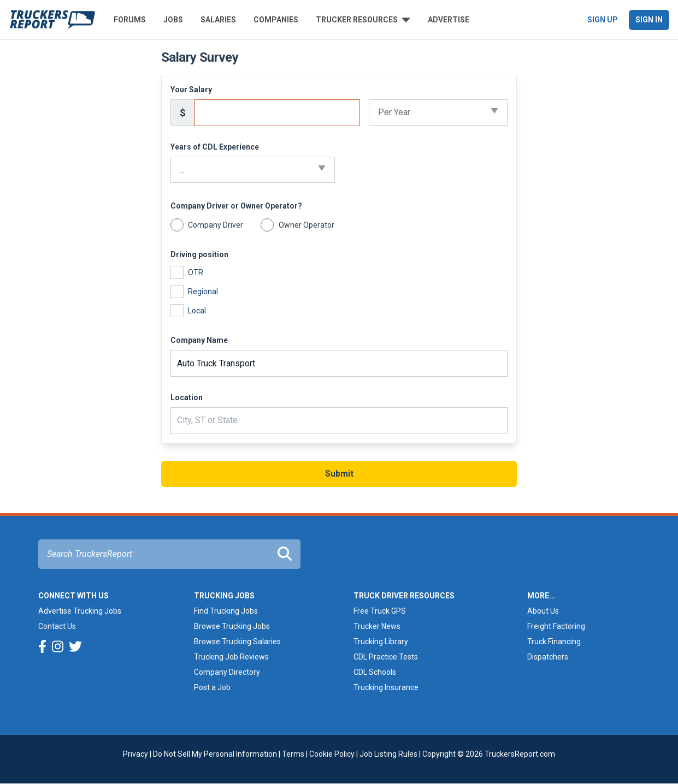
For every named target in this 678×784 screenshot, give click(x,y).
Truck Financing (554, 642)
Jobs (173, 20)
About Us (543, 611)
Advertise (449, 20)
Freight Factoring (556, 626)
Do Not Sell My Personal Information (215, 754)
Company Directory (227, 672)
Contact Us (57, 626)
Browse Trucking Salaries (237, 642)
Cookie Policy (332, 754)
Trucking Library (381, 642)
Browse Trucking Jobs (232, 626)
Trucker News (377, 626)
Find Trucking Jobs (226, 611)
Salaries (218, 20)
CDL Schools (375, 672)
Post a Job (212, 687)
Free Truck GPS (380, 611)
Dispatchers (548, 657)
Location (187, 397)
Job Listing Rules (388, 754)
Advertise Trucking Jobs (80, 611)
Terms (293, 754)
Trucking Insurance (386, 687)
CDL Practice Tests (386, 657)
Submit (339, 474)
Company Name (199, 340)
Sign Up (603, 20)
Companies (276, 20)
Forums (130, 20)
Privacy (135, 754)
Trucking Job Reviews (231, 657)
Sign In (649, 20)
